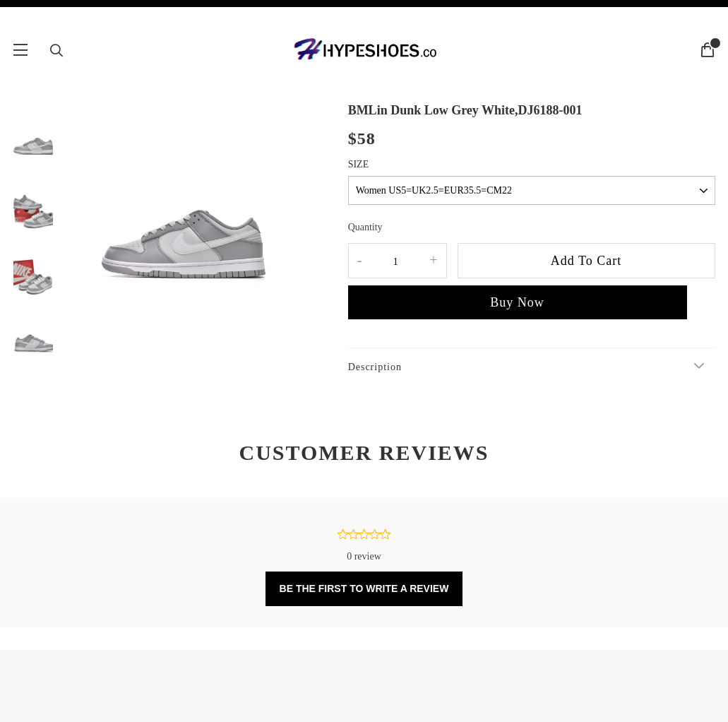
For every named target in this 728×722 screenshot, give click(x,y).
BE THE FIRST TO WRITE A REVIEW (364, 588)
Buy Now (517, 302)
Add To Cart (586, 261)
